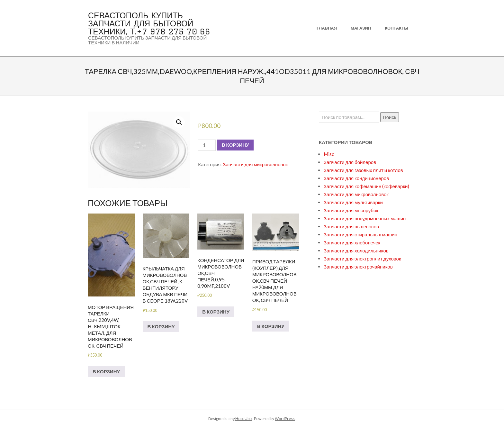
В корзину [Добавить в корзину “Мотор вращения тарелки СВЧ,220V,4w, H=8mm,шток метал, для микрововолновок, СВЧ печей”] (106, 371)
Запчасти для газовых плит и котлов (363, 170)
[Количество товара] (207, 145)
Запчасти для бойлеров (350, 162)
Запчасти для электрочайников (358, 267)
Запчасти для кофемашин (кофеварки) (366, 186)
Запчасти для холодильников (356, 250)
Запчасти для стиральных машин (360, 234)
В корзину (235, 145)
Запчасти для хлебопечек (352, 242)
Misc (329, 154)
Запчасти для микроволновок (255, 164)
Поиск (390, 117)
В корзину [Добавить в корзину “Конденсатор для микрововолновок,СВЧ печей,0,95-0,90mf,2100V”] (216, 312)
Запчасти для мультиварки (353, 202)
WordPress (285, 419)
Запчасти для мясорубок (351, 210)
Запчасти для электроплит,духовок (362, 259)
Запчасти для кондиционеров (356, 178)
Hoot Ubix (244, 419)
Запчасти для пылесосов (351, 226)
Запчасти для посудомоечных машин (365, 218)
